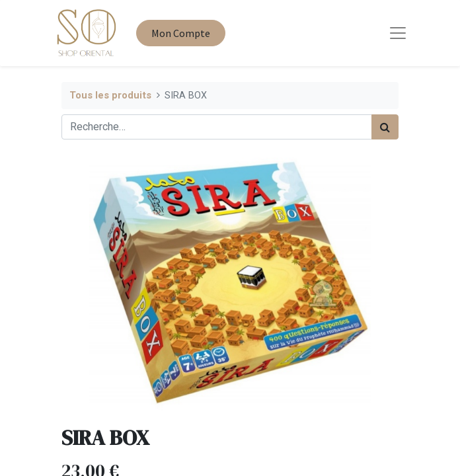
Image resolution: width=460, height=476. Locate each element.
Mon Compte (181, 33)
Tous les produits (110, 96)
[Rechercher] (385, 127)
